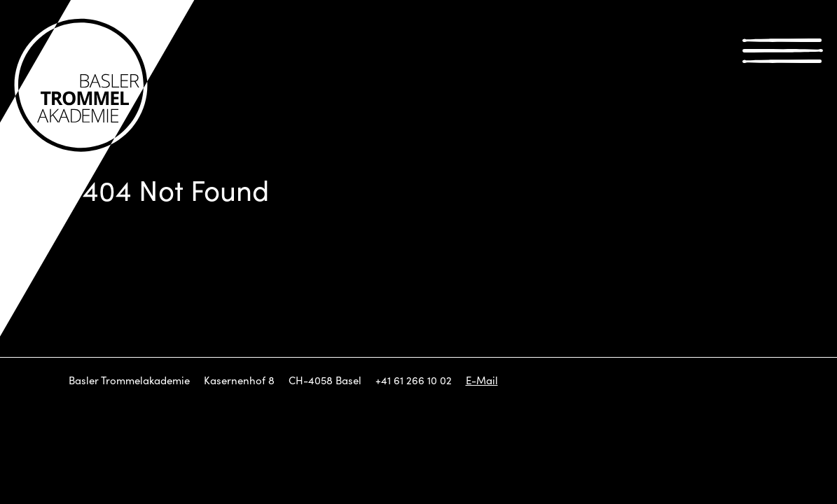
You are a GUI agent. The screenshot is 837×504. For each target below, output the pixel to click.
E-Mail (482, 380)
